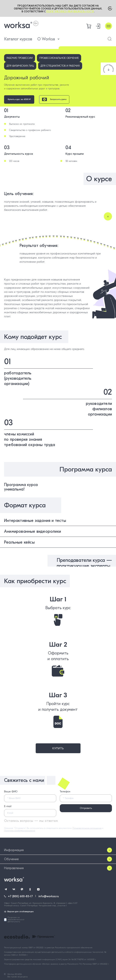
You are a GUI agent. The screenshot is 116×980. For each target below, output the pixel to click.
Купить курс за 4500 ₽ (19, 99)
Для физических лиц (20, 66)
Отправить (86, 808)
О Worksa (48, 39)
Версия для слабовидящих (19, 912)
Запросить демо (54, 99)
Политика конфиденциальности (20, 831)
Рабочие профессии (20, 58)
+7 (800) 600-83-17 (20, 896)
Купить (58, 748)
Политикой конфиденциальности (70, 11)
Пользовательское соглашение (87, 828)
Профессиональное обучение (59, 58)
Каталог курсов (18, 39)
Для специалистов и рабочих (60, 66)
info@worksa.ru (49, 896)
